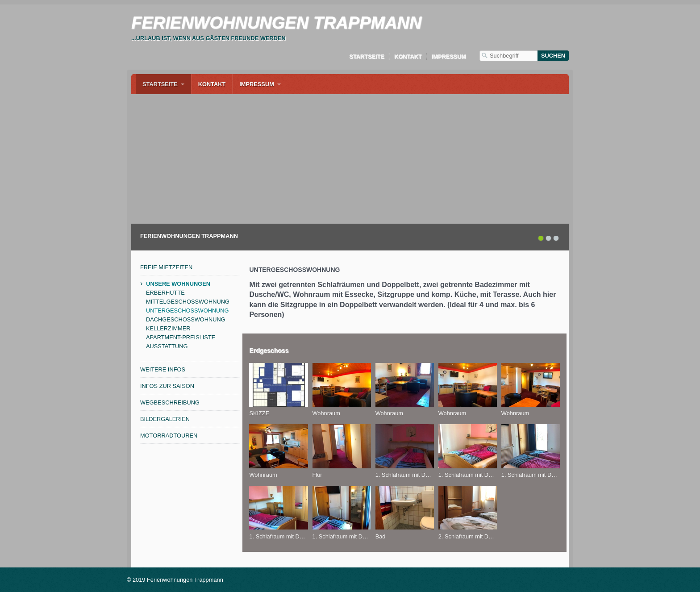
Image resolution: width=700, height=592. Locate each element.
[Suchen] (553, 56)
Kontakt (408, 56)
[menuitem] (163, 84)
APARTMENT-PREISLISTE (181, 337)
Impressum (449, 56)
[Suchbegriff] (508, 56)
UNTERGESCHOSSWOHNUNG (187, 311)
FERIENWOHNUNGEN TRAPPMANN (276, 23)
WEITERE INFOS (163, 369)
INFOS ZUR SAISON (167, 386)
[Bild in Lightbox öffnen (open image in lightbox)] (278, 385)
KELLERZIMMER (168, 328)
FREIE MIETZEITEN (166, 267)
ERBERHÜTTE (165, 293)
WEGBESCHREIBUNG (170, 402)
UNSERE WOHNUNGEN (178, 284)
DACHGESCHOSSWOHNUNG (186, 319)
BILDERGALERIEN (165, 419)
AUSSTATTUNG (167, 346)
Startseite (367, 56)
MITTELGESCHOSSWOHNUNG (188, 302)
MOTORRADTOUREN (169, 436)
